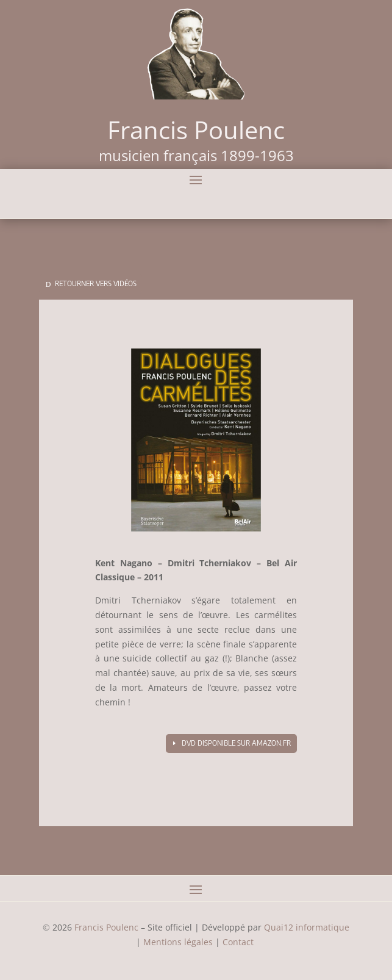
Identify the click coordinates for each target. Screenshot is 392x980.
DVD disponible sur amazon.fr (236, 743)
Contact (239, 942)
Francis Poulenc (106, 927)
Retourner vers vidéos (96, 283)
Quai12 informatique (307, 927)
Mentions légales (178, 942)
